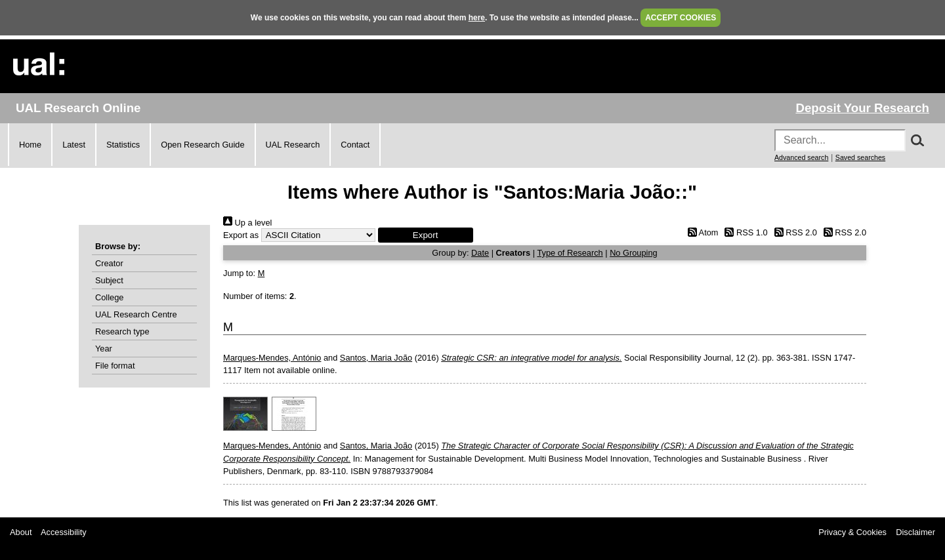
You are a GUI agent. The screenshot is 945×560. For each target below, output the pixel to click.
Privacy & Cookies (852, 532)
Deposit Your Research (862, 108)
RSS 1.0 (744, 232)
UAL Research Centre (136, 314)
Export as (241, 235)
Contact (355, 145)
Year (104, 349)
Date (480, 253)
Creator (109, 263)
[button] (426, 235)
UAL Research (293, 145)
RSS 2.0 (793, 232)
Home (30, 145)
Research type (122, 331)
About (21, 532)
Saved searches (860, 157)
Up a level (247, 223)
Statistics (123, 145)
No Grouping (634, 253)
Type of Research (570, 253)
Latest (74, 145)
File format (115, 366)
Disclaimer (915, 532)
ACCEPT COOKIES (681, 18)
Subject (109, 280)
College (109, 297)
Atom (701, 232)
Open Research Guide (202, 145)
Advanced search (801, 157)
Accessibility (64, 532)
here (477, 18)
